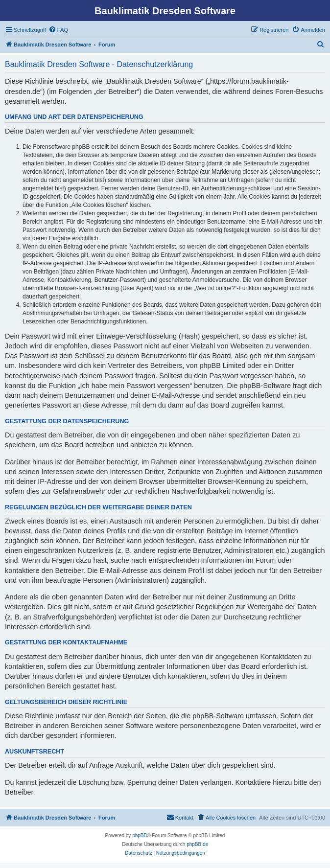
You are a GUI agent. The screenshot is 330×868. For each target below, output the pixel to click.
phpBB (140, 835)
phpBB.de (197, 844)
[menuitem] (58, 30)
